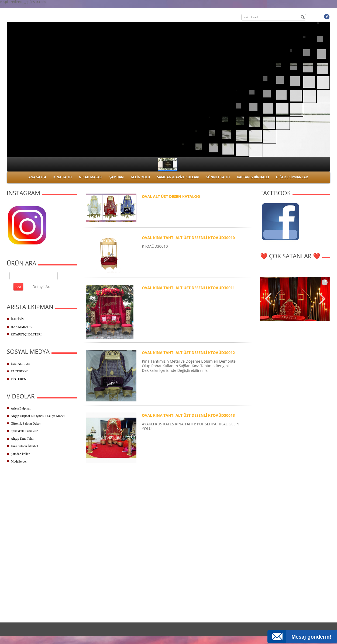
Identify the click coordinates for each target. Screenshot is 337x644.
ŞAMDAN (117, 177)
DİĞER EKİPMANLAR (292, 177)
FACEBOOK (19, 371)
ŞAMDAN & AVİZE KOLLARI (178, 177)
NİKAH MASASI (90, 177)
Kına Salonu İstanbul (24, 446)
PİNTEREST (19, 379)
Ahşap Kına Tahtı (22, 439)
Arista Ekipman (21, 408)
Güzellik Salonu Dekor (26, 423)
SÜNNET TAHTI (218, 177)
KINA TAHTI (63, 177)
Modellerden (19, 461)
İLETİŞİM (18, 319)
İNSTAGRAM (20, 364)
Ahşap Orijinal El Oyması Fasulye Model (38, 416)
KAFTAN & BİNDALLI (253, 177)
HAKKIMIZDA (21, 327)
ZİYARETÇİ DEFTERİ (26, 334)
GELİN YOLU (140, 177)
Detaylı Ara (42, 287)
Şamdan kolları (21, 454)
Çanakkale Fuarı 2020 (25, 431)
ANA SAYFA (37, 177)
